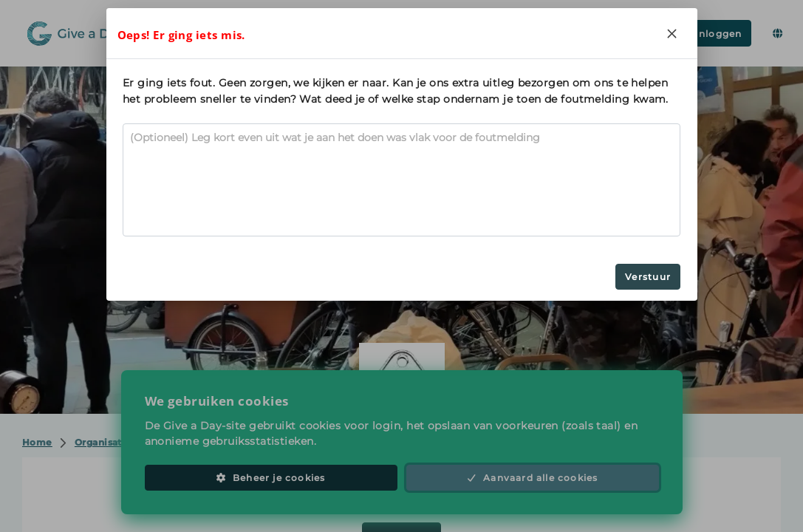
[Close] (672, 33)
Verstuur (648, 277)
